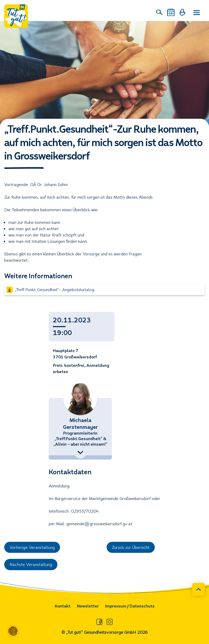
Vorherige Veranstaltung (32, 547)
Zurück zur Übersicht (131, 547)
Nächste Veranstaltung (31, 565)
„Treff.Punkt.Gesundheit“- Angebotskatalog (50, 290)
